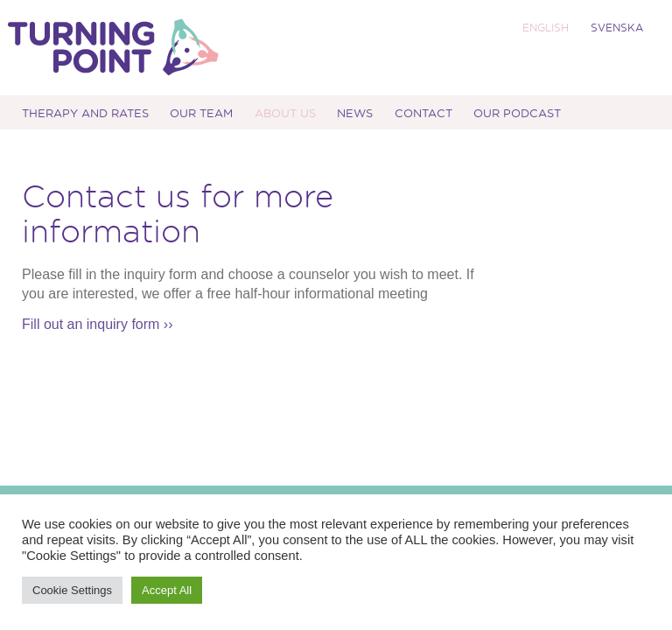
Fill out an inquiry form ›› (98, 324)
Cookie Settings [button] (72, 590)
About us (285, 112)
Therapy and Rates (85, 112)
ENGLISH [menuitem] (546, 28)
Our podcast (517, 112)
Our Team (201, 112)
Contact (423, 112)
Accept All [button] (167, 590)
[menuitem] (543, 28)
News (355, 112)
